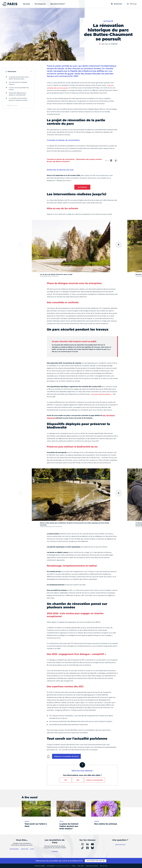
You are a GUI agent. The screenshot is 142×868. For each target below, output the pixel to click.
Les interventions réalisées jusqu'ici (18, 83)
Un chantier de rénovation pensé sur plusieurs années (18, 99)
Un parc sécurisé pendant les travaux (19, 89)
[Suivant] (119, 245)
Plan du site (104, 866)
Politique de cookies (92, 866)
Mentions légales (40, 866)
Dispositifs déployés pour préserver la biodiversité (18, 94)
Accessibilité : (58, 866)
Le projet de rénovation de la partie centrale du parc (19, 78)
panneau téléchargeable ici (102, 394)
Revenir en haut (12, 105)
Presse (74, 866)
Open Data (81, 866)
